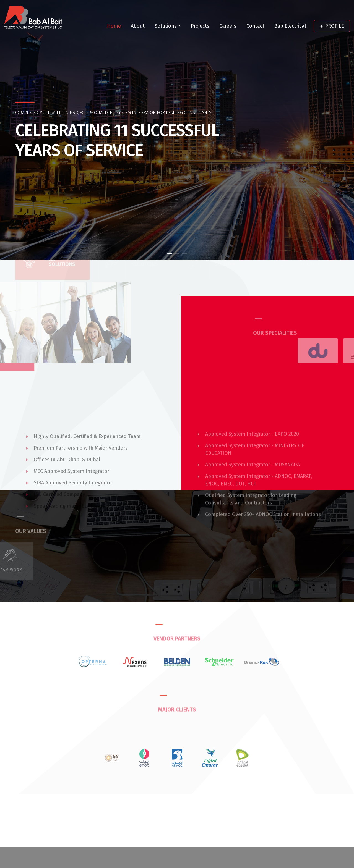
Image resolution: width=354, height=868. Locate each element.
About (138, 26)
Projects (200, 26)
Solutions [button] (166, 26)
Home (114, 26)
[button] (170, 254)
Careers (228, 26)
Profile (332, 26)
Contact (255, 26)
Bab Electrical (290, 26)
